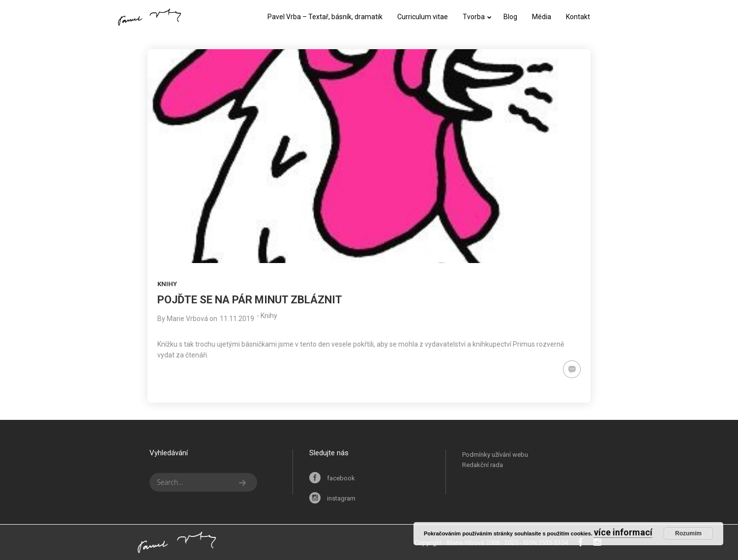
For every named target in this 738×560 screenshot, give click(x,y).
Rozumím (688, 533)
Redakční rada (483, 465)
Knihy (167, 284)
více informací (623, 532)
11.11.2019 (237, 319)
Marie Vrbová (187, 319)
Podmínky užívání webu (495, 455)
